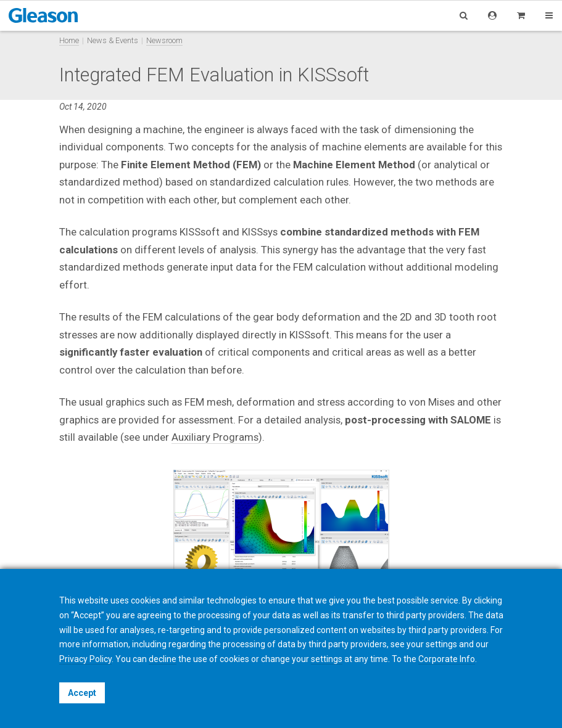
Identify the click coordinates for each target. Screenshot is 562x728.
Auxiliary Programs (215, 437)
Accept (82, 693)
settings (327, 659)
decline (163, 659)
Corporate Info (447, 659)
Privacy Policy (85, 659)
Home (69, 40)
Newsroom (164, 40)
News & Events (113, 40)
